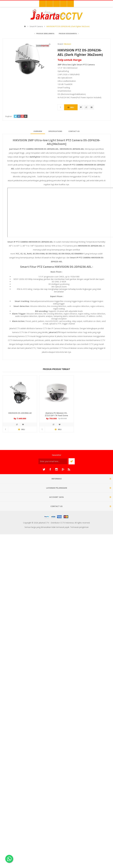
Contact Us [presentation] (74, 131)
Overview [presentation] (38, 131)
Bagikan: (9, 116)
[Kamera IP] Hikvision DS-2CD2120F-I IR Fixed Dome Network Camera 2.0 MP (56, 415)
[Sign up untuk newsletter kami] (53, 461)
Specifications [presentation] (55, 131)
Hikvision (67, 44)
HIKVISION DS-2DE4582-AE (20, 413)
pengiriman (84, 527)
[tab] (38, 131)
